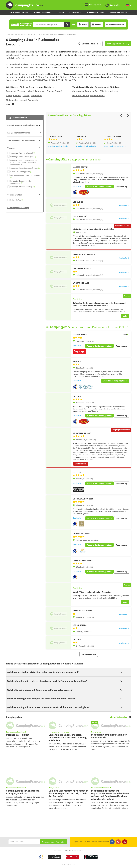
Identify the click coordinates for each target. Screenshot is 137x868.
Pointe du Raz (92, 91)
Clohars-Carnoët (55, 91)
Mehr (125, 319)
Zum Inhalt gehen (135, 2)
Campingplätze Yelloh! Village (23, 187)
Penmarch (33, 100)
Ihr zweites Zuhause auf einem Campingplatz (22, 182)
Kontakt (80, 851)
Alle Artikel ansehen (121, 717)
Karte (83, 24)
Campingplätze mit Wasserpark (23, 157)
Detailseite (78, 189)
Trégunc (21, 91)
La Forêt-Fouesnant (36, 91)
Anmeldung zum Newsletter (54, 842)
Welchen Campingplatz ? (43, 12)
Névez (9, 95)
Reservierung (122, 189)
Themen (61, 12)
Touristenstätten (76, 12)
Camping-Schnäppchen (118, 12)
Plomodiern (36, 95)
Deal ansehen (81, 465)
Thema (96, 24)
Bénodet (17, 95)
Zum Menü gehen (134, 2)
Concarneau (78, 91)
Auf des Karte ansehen (89, 44)
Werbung (73, 851)
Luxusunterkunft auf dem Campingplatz (25, 176)
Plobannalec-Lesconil (16, 100)
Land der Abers (97, 95)
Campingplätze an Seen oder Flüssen (25, 168)
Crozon (26, 95)
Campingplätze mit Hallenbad (23, 153)
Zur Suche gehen (136, 2)
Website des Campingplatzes (99, 189)
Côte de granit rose (109, 91)
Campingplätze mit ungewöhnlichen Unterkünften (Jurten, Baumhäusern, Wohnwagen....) (24, 162)
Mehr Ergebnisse (89, 654)
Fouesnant (11, 91)
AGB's (66, 851)
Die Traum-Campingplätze (21, 172)
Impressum (58, 851)
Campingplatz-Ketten (95, 12)
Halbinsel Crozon (81, 95)
